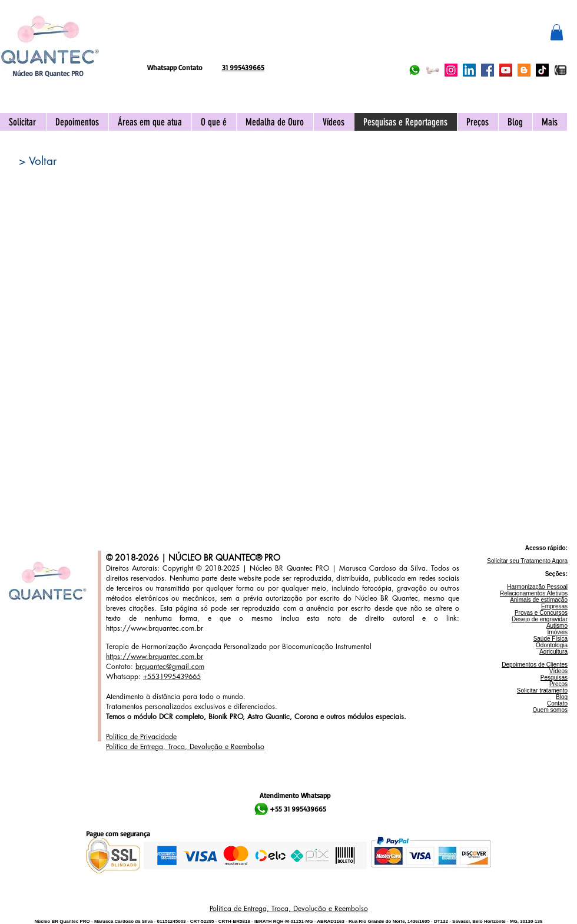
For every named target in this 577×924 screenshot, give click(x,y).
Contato (557, 703)
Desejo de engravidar (540, 619)
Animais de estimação (539, 600)
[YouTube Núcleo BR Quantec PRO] (506, 70)
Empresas (554, 606)
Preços (558, 684)
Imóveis (558, 632)
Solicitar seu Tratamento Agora (527, 561)
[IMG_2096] (561, 70)
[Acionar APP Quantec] (433, 70)
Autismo (557, 626)
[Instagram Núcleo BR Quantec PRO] (451, 70)
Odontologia (552, 645)
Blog (562, 697)
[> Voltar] (38, 161)
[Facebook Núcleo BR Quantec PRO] (488, 70)
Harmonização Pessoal (537, 587)
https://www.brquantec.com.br (155, 628)
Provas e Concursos (541, 613)
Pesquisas (554, 678)
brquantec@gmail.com (170, 666)
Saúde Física (551, 639)
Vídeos (558, 671)
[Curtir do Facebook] (225, 39)
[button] (557, 32)
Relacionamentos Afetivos (534, 593)
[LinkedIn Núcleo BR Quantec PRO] (469, 70)
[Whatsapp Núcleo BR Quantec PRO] (414, 70)
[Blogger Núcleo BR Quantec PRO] (524, 70)
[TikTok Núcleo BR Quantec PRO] (542, 70)
